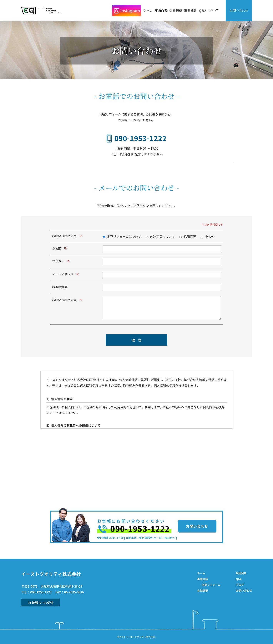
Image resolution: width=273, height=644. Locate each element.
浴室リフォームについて (124, 236)
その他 (210, 236)
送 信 (137, 340)
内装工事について (162, 236)
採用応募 (190, 236)
